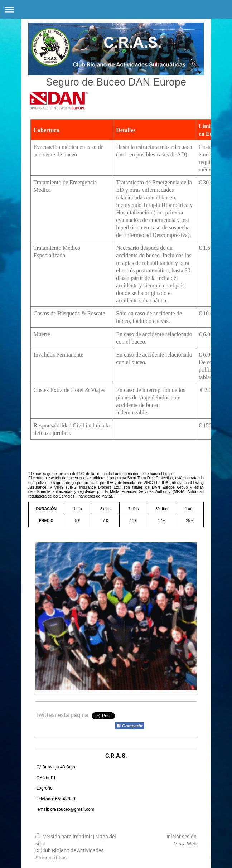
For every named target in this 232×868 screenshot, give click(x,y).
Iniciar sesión (182, 836)
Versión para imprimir (64, 836)
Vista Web (185, 843)
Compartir (130, 726)
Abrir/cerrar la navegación (116, 9)
